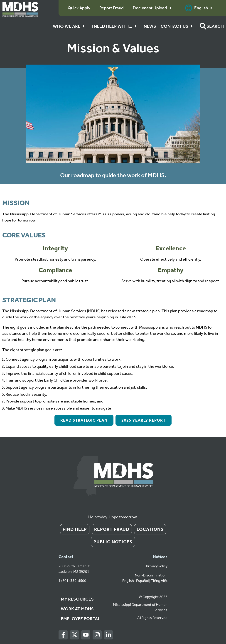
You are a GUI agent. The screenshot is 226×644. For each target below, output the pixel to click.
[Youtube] (86, 635)
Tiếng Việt (159, 581)
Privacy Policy (157, 566)
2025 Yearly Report (144, 420)
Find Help (75, 529)
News (150, 26)
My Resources (77, 599)
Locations (150, 529)
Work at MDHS (77, 609)
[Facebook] (63, 635)
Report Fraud (112, 529)
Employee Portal (81, 619)
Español (142, 581)
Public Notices (113, 542)
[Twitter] (75, 635)
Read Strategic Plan (84, 420)
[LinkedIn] (109, 635)
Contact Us (178, 26)
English (200, 8)
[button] (212, 26)
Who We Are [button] (70, 26)
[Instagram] (97, 635)
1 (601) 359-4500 (72, 581)
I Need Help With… (115, 26)
